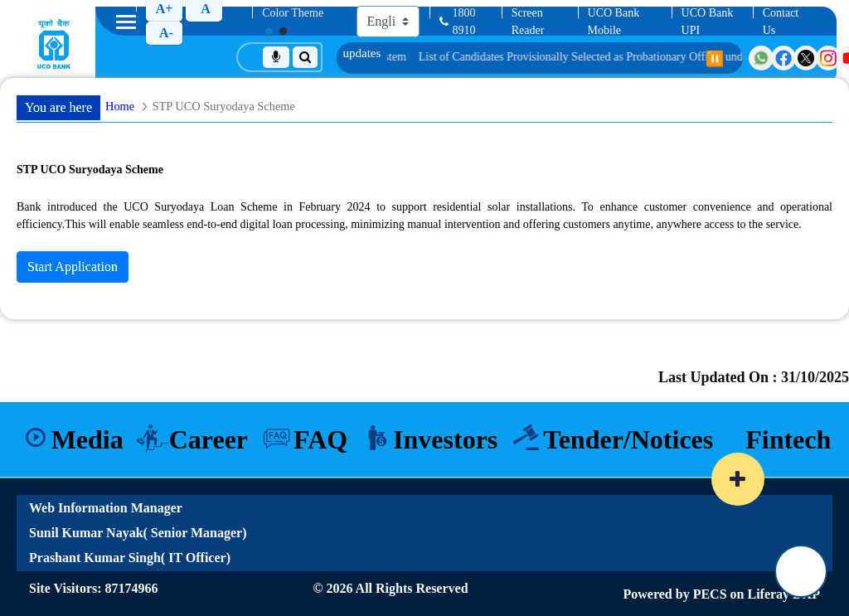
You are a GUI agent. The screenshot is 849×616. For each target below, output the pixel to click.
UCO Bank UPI (708, 22)
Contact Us (781, 22)
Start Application (73, 267)
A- (166, 33)
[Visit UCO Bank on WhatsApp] (761, 58)
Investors (446, 436)
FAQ (320, 436)
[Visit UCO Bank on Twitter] (806, 58)
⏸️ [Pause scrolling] (715, 59)
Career (205, 436)
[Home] (54, 44)
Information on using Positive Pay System (366, 57)
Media (82, 436)
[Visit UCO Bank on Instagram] (828, 58)
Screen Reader (528, 22)
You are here (58, 107)
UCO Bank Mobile (614, 22)
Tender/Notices (631, 436)
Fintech (794, 436)
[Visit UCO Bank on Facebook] (784, 58)
